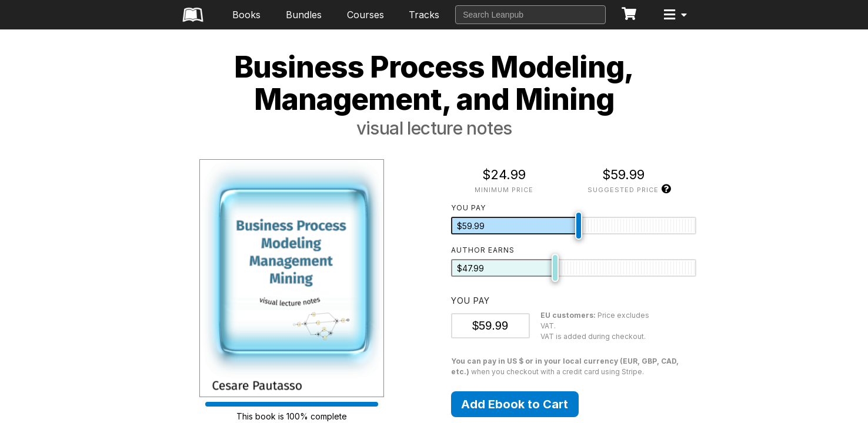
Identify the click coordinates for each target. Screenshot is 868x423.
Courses (365, 15)
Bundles (304, 15)
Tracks (424, 15)
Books (246, 15)
